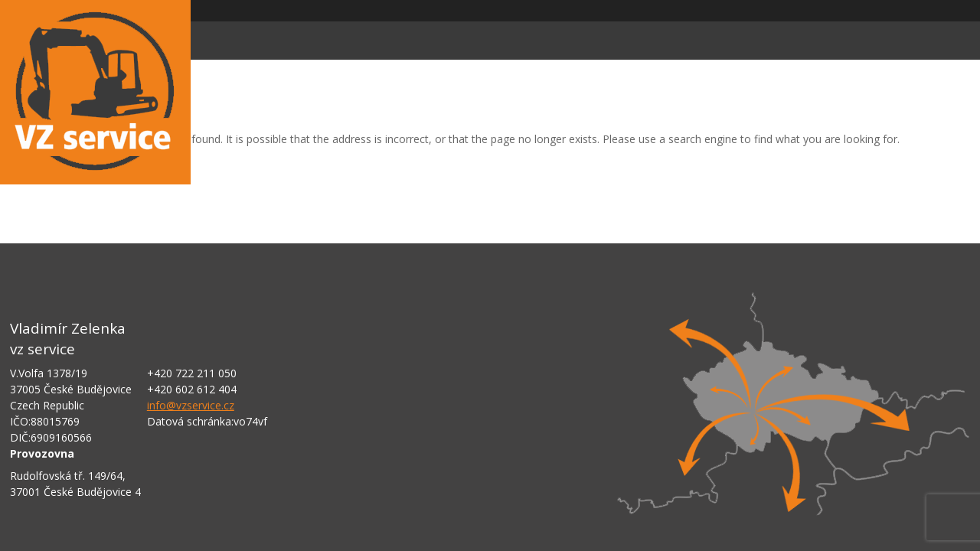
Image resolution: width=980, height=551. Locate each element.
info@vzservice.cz (191, 405)
